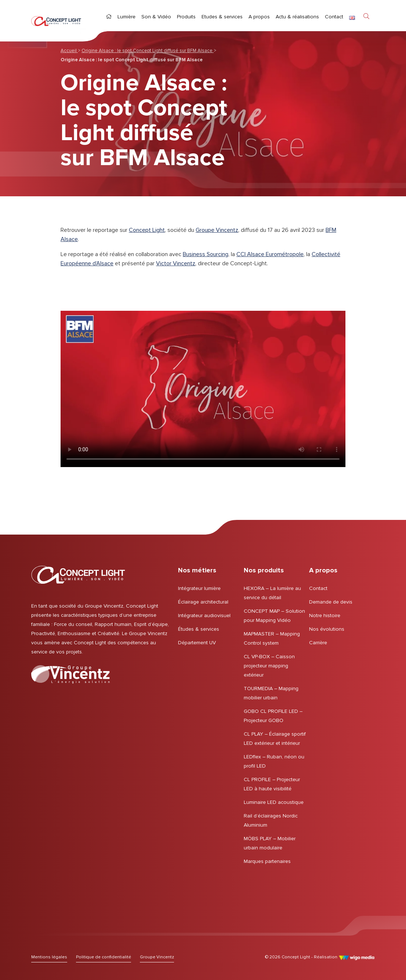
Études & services (199, 629)
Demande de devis (331, 602)
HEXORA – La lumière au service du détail (272, 593)
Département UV (197, 643)
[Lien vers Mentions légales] (49, 957)
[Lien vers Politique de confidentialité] (104, 957)
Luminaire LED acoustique (274, 802)
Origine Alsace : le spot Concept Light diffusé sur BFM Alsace (148, 51)
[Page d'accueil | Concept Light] (56, 21)
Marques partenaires (267, 861)
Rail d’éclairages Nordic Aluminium (271, 820)
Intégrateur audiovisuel (204, 615)
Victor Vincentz (176, 263)
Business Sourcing (206, 254)
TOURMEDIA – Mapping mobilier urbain (271, 693)
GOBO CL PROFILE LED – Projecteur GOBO (273, 716)
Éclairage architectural (203, 602)
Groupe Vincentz (217, 230)
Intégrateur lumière (199, 588)
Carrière (318, 643)
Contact (318, 588)
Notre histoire (325, 615)
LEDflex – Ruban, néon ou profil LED (274, 761)
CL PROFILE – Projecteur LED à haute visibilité (272, 784)
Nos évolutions (327, 629)
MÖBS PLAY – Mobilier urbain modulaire (270, 843)
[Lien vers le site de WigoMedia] (357, 957)
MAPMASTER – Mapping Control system (272, 638)
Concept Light (147, 230)
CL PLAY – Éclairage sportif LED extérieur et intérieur (275, 739)
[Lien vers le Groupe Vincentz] (70, 674)
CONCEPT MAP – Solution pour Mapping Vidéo (274, 616)
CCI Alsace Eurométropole (270, 254)
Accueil (69, 51)
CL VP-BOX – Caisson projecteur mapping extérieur (269, 666)
